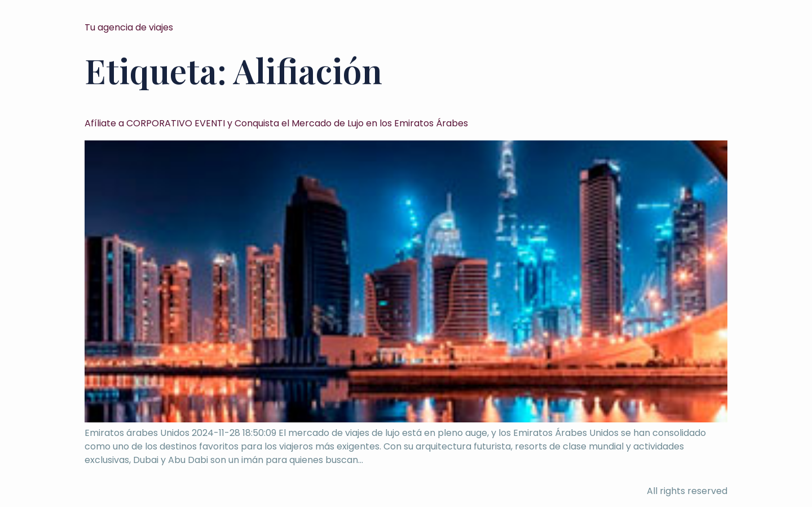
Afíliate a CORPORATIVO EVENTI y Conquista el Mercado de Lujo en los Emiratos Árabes (276, 123)
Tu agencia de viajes (129, 27)
